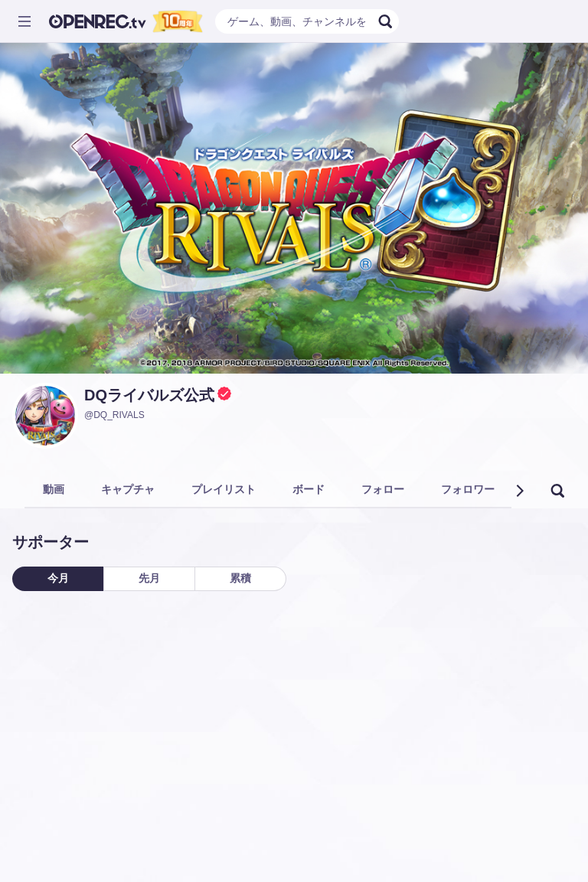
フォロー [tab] (383, 489)
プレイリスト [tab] (224, 489)
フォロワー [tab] (468, 489)
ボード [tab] (309, 489)
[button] (519, 491)
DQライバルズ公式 (149, 395)
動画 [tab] (54, 489)
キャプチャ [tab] (128, 489)
